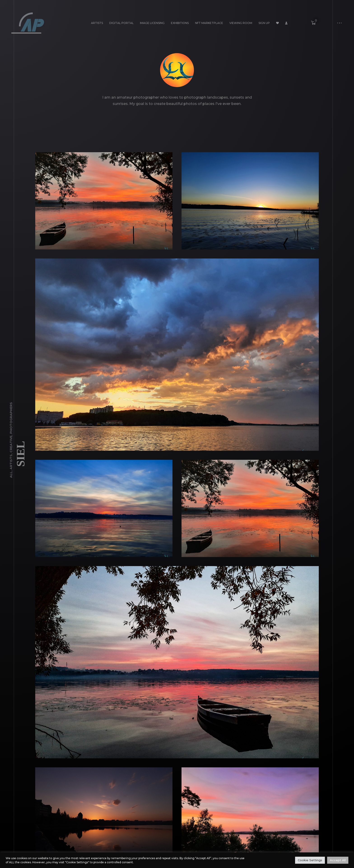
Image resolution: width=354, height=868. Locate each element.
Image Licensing (152, 23)
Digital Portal (121, 23)
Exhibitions (180, 23)
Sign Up (264, 23)
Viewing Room (241, 23)
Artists (97, 23)
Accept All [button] (338, 860)
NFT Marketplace (209, 23)
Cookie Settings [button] (310, 860)
